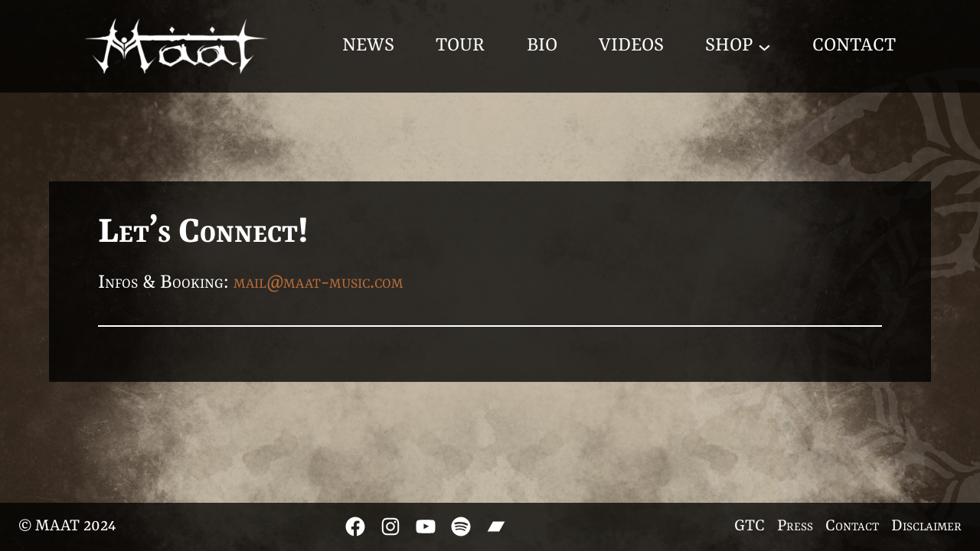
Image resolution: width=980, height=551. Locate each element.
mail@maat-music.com (318, 283)
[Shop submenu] (764, 46)
